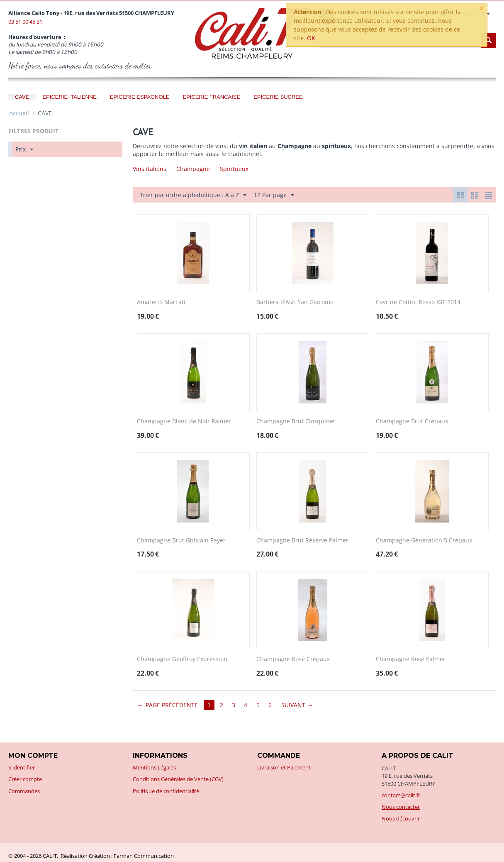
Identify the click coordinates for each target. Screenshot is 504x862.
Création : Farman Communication (131, 856)
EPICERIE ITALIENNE (69, 97)
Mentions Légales (154, 767)
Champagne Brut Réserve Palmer (302, 541)
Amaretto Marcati (161, 302)
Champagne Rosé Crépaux (293, 659)
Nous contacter (401, 807)
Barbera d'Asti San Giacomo (295, 302)
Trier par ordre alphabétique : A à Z (193, 195)
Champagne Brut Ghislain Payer (181, 541)
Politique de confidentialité (166, 791)
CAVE (22, 97)
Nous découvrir (401, 818)
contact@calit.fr (401, 795)
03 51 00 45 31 (25, 22)
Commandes (24, 791)
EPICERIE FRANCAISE (211, 97)
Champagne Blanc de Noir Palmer (184, 421)
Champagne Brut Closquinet (296, 421)
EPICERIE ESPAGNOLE (140, 97)
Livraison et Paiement (284, 767)
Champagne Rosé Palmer (411, 659)
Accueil (19, 113)
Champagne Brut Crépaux (412, 421)
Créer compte (25, 779)
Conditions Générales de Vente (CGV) (178, 779)
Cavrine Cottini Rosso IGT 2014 (418, 302)
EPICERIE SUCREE (278, 97)
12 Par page (274, 195)
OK (311, 38)
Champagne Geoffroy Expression (182, 659)
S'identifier (22, 767)
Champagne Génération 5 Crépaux (424, 541)
